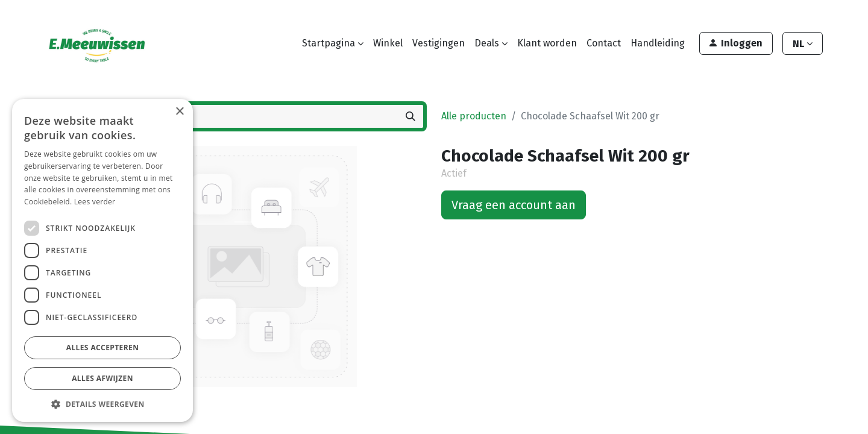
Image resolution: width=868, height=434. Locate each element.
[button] (102, 404)
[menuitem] (388, 43)
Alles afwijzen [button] (102, 378)
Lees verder (95, 202)
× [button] (179, 112)
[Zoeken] (410, 116)
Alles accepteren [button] (103, 348)
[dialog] (102, 260)
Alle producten (474, 116)
